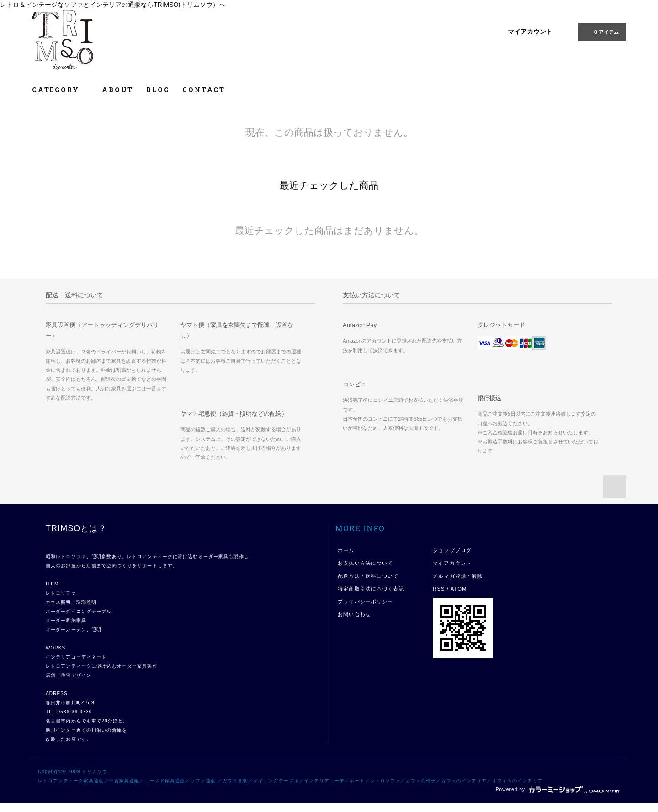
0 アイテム (601, 32)
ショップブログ (452, 550)
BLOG (158, 90)
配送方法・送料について (368, 576)
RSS (439, 589)
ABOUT (118, 90)
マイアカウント (530, 32)
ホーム (346, 550)
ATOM (459, 589)
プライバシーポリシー (365, 601)
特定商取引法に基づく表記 (371, 589)
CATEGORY (61, 90)
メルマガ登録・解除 (458, 576)
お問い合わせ (354, 614)
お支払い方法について (365, 563)
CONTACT (204, 90)
